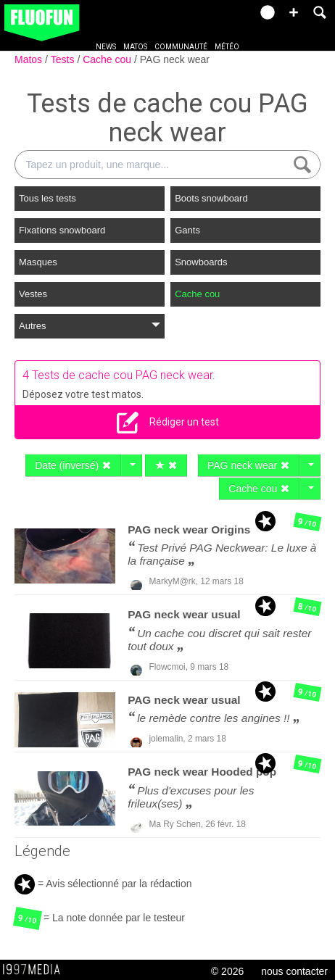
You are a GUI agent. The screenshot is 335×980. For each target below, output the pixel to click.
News (106, 47)
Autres (90, 326)
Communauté (181, 47)
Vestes (33, 294)
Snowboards (201, 262)
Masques (38, 262)
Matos (135, 47)
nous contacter (294, 971)
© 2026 (227, 971)
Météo (227, 47)
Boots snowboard (211, 198)
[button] (294, 12)
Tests (64, 59)
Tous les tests (47, 198)
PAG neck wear (175, 59)
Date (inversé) (73, 465)
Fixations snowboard (62, 230)
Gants (187, 230)
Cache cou (108, 59)
